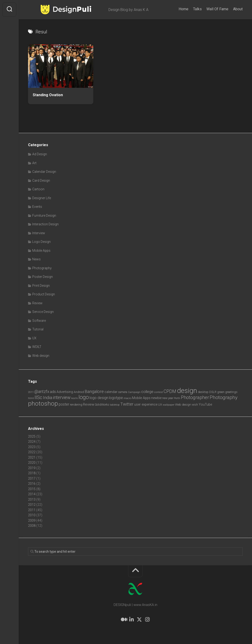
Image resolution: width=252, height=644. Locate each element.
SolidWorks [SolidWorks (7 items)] (102, 405)
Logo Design (41, 242)
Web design (41, 356)
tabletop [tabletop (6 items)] (115, 405)
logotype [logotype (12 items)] (116, 398)
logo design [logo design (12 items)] (99, 398)
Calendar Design (44, 172)
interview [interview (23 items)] (62, 398)
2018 (32, 473)
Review (37, 303)
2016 (32, 484)
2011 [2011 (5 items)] (31, 392)
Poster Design (43, 277)
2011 (32, 510)
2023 (32, 447)
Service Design (43, 312)
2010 (32, 515)
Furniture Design (44, 216)
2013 (32, 499)
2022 (32, 452)
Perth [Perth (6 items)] (177, 398)
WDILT (37, 347)
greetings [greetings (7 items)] (231, 392)
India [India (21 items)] (48, 398)
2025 (32, 436)
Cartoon (38, 189)
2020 (32, 463)
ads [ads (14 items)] (53, 392)
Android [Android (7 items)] (79, 392)
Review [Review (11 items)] (89, 404)
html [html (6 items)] (31, 398)
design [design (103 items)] (187, 391)
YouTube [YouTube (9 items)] (205, 404)
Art (34, 163)
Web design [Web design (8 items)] (183, 405)
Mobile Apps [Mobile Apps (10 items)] (141, 398)
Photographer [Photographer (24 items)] (195, 397)
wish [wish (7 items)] (195, 405)
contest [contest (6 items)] (158, 392)
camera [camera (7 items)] (123, 392)
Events (37, 207)
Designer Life (42, 198)
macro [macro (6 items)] (128, 398)
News (36, 259)
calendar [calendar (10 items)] (111, 392)
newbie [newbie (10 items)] (156, 398)
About (238, 9)
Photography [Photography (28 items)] (224, 397)
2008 (32, 526)
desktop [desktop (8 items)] (203, 392)
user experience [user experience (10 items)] (146, 404)
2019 (32, 468)
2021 (32, 457)
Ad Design (40, 154)
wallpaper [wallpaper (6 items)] (169, 405)
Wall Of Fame (217, 9)
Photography (42, 268)
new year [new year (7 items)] (168, 398)
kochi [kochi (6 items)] (75, 398)
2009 (32, 520)
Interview (39, 233)
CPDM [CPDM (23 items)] (170, 391)
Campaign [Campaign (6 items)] (134, 392)
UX (34, 338)
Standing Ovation (48, 95)
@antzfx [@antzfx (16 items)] (42, 392)
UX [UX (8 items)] (160, 405)
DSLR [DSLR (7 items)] (213, 392)
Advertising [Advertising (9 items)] (65, 392)
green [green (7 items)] (221, 392)
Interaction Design (45, 224)
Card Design (41, 180)
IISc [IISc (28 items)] (38, 397)
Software (39, 321)
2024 (32, 442)
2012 (32, 505)
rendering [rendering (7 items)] (76, 405)
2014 (32, 494)
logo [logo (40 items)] (84, 397)
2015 (32, 489)
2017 (32, 478)
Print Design (41, 286)
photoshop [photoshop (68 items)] (43, 403)
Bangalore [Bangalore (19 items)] (94, 392)
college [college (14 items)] (147, 392)
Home (184, 9)
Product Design (44, 294)
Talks (197, 9)
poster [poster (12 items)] (64, 404)
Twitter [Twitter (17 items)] (127, 404)
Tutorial (38, 329)
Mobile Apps (41, 251)
